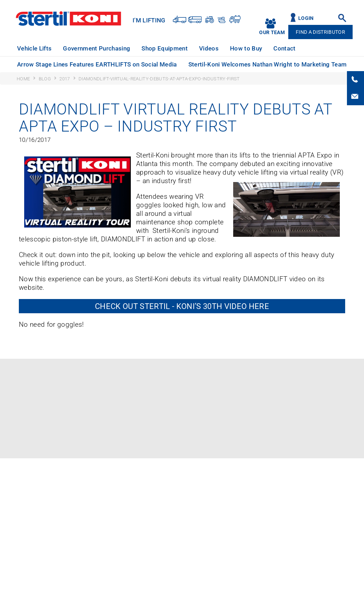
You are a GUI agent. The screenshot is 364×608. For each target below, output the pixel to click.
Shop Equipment (165, 48)
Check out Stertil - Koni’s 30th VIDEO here (182, 306)
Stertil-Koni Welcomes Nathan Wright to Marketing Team (268, 64)
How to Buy (246, 48)
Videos (209, 48)
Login (306, 18)
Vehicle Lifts (34, 48)
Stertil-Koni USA (68, 18)
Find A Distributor (320, 32)
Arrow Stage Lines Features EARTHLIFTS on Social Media (97, 64)
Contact (284, 48)
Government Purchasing (97, 48)
